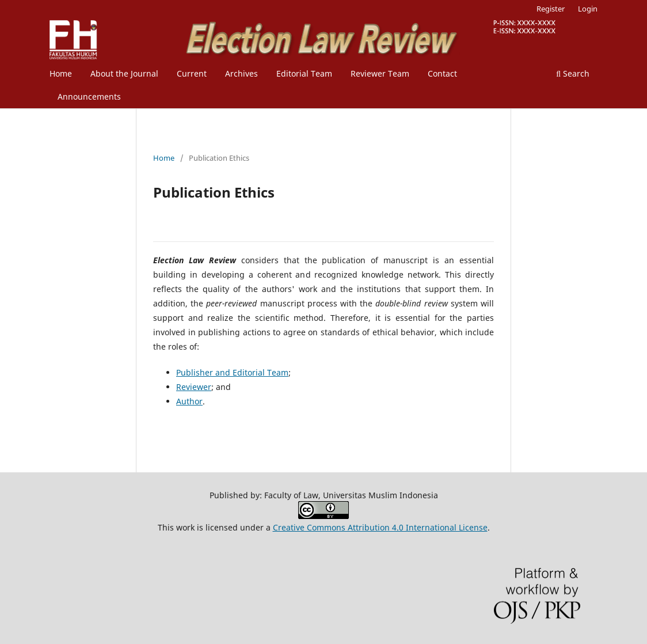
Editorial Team (304, 73)
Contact (442, 73)
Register (551, 9)
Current (192, 73)
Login (588, 9)
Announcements (89, 96)
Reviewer (194, 387)
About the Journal (124, 73)
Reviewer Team (380, 73)
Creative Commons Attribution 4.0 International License (380, 527)
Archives (241, 73)
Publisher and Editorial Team (232, 372)
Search (573, 73)
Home (61, 73)
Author (189, 401)
